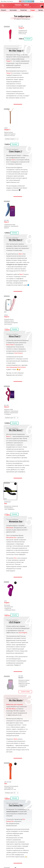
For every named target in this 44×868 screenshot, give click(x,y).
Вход (42, 1)
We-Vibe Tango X (16, 51)
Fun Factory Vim (16, 805)
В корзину (28, 39)
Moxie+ (21, 678)
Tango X (21, 28)
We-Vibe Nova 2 (16, 430)
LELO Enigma (15, 622)
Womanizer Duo (16, 521)
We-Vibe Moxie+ (16, 700)
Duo (6, 504)
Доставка (4, 1)
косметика (24, 10)
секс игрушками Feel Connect (16, 367)
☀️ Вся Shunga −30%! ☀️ (27, 1)
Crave (6, 128)
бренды (41, 10)
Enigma (7, 603)
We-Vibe (21, 26)
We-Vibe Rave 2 (16, 240)
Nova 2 (7, 407)
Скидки (33, 10)
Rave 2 (7, 222)
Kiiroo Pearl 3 (15, 336)
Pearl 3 (7, 317)
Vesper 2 (7, 130)
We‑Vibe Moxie (11, 709)
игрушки (4, 10)
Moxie (16, 739)
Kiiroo (6, 315)
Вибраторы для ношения (15, 705)
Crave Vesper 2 (15, 151)
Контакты (10, 1)
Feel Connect (19, 353)
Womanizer (7, 502)
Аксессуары (13, 10)
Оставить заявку (25, 692)
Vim (6, 784)
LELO (6, 601)
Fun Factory (8, 782)
